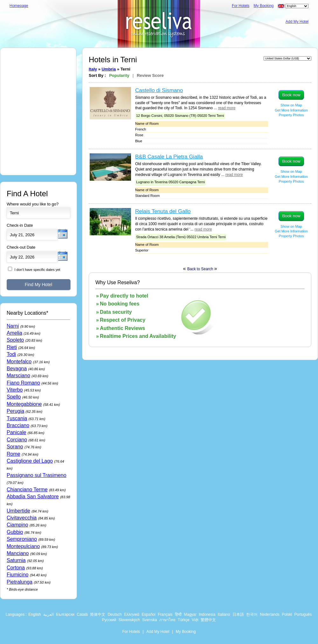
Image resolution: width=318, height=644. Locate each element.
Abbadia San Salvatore (33, 496)
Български (65, 614)
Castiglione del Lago (30, 461)
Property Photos (291, 115)
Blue (139, 141)
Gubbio (15, 532)
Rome (14, 454)
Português (303, 614)
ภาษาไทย (167, 620)
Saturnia (16, 560)
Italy (93, 69)
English (35, 614)
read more (227, 108)
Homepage (19, 6)
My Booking (264, 6)
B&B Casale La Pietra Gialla (169, 157)
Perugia (15, 411)
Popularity (119, 75)
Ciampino (17, 525)
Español (149, 614)
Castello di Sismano (159, 90)
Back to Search (201, 269)
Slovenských (129, 620)
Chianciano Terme (27, 490)
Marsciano (18, 376)
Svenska (149, 620)
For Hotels (241, 6)
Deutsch (115, 614)
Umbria (109, 69)
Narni (13, 326)
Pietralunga (20, 582)
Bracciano (18, 425)
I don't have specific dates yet (37, 270)
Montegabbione (24, 404)
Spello (14, 397)
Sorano (15, 447)
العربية (48, 614)
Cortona (16, 568)
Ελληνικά (132, 614)
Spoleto (15, 340)
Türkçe (184, 620)
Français (165, 614)
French (141, 129)
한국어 (252, 614)
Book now (291, 95)
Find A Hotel (27, 194)
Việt (195, 620)
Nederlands (270, 614)
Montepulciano (23, 546)
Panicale (16, 432)
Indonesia (207, 614)
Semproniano (22, 539)
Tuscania (17, 418)
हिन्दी (178, 614)
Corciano (17, 440)
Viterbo (15, 390)
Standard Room (147, 196)
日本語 (238, 614)
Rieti (12, 347)
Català (82, 614)
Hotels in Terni (113, 60)
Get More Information (291, 110)
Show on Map (291, 105)
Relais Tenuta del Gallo (163, 211)
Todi (11, 354)
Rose (139, 135)
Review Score (150, 75)
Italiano (224, 614)
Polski (287, 614)
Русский (109, 620)
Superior (142, 250)
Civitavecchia (22, 518)
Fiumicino (17, 575)
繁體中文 (208, 620)
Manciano (18, 553)
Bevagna (17, 369)
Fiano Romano (23, 383)
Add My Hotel (297, 22)
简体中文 (98, 614)
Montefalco (19, 362)
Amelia (14, 333)
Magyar (190, 614)
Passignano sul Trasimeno (37, 475)
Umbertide (18, 511)
